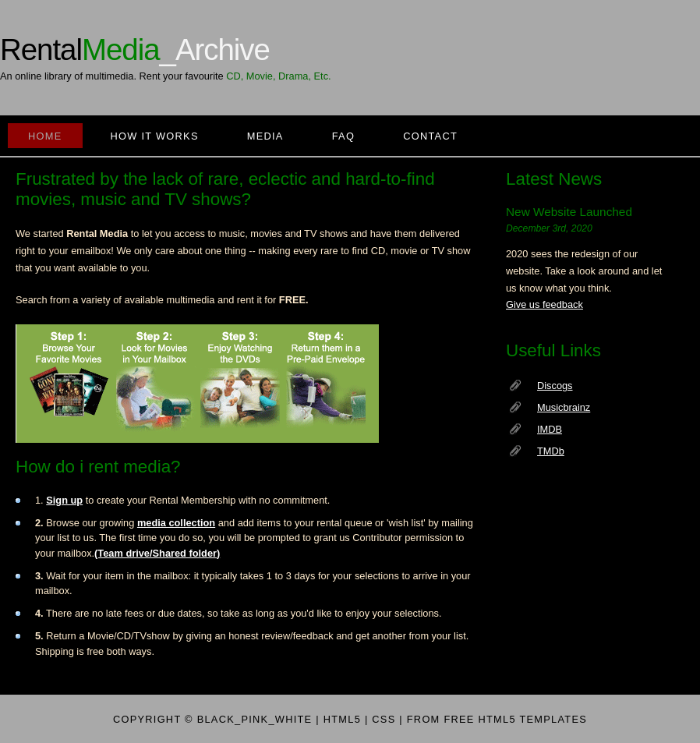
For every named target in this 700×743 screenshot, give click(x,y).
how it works (155, 136)
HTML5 (342, 719)
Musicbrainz (564, 407)
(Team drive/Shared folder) (157, 553)
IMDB (550, 429)
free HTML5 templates (515, 719)
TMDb (551, 451)
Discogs (555, 386)
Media (265, 136)
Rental (135, 50)
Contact (430, 136)
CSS (384, 719)
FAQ (343, 136)
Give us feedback (544, 304)
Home (45, 136)
